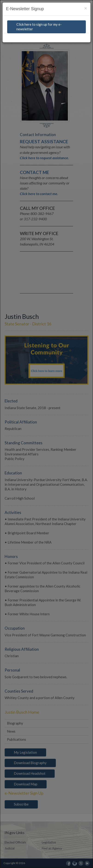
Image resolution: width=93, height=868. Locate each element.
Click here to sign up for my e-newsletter (39, 27)
